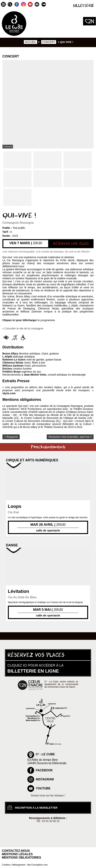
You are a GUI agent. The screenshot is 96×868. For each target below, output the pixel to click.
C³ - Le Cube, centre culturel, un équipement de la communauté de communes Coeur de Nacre (61, 684)
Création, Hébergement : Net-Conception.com (25, 865)
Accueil (30, 42)
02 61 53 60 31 (51, 821)
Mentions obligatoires (21, 858)
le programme (46, 320)
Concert (49, 42)
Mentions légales (17, 854)
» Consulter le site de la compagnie (23, 328)
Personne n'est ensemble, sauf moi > (70, 437)
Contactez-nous (16, 851)
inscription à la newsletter (36, 808)
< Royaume (11, 437)
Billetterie (84, 6)
